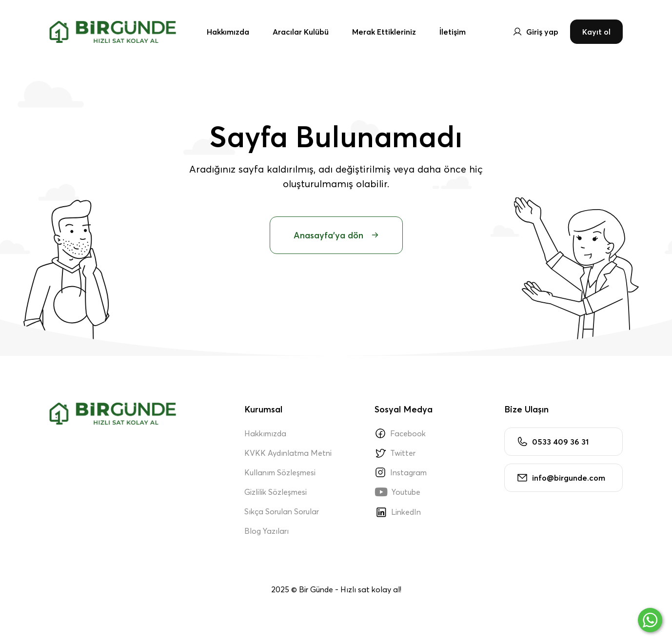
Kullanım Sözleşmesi (280, 472)
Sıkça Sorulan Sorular (282, 511)
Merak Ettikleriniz (384, 32)
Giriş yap (535, 32)
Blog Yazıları (267, 531)
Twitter (395, 453)
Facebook (400, 433)
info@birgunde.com (561, 478)
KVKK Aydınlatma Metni (288, 453)
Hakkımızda (228, 32)
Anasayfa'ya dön (336, 235)
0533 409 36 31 (553, 442)
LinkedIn (398, 512)
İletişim (453, 32)
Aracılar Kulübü (301, 32)
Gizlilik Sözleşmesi (276, 492)
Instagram (401, 472)
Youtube (397, 492)
